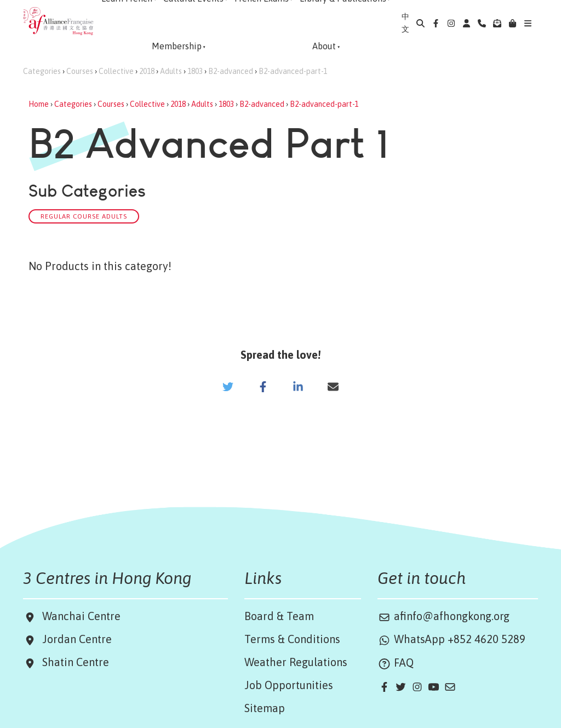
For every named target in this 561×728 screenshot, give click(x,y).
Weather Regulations (296, 662)
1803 (195, 71)
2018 (147, 71)
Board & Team (279, 616)
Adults (171, 71)
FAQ (396, 663)
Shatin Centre (73, 662)
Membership (177, 46)
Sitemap (265, 708)
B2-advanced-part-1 (293, 71)
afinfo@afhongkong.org (443, 616)
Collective (116, 71)
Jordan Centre (74, 639)
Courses (80, 71)
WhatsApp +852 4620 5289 (451, 639)
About (324, 46)
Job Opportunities (289, 685)
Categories (42, 71)
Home (39, 104)
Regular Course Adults (84, 216)
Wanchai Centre (83, 616)
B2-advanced (231, 71)
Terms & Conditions (292, 639)
